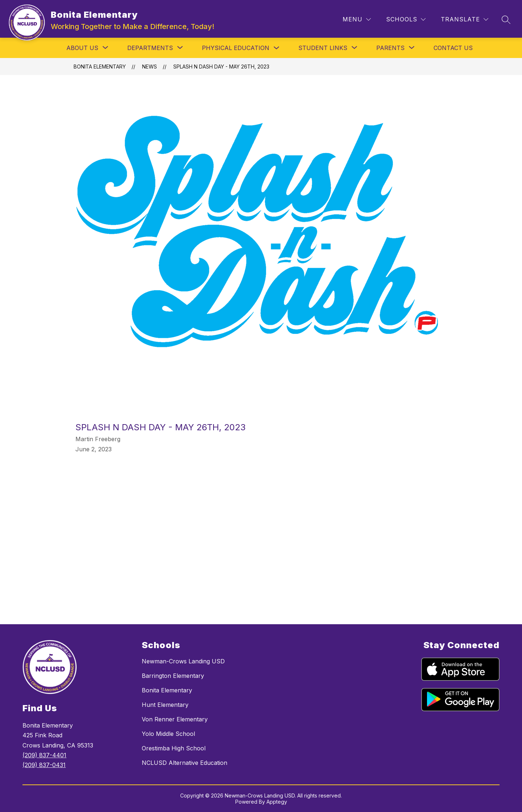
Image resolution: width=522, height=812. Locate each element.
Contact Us (453, 48)
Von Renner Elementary (175, 719)
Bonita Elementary (100, 67)
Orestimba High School (174, 748)
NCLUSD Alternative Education (185, 763)
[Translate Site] (465, 19)
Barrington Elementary (173, 676)
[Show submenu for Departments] (150, 48)
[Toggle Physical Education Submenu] (277, 48)
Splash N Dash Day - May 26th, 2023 (221, 67)
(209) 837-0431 (44, 765)
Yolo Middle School (168, 734)
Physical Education (236, 48)
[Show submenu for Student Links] (323, 48)
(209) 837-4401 (44, 755)
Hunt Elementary (165, 705)
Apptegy (277, 802)
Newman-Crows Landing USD (183, 661)
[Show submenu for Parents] (390, 48)
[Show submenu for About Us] (82, 48)
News (150, 67)
